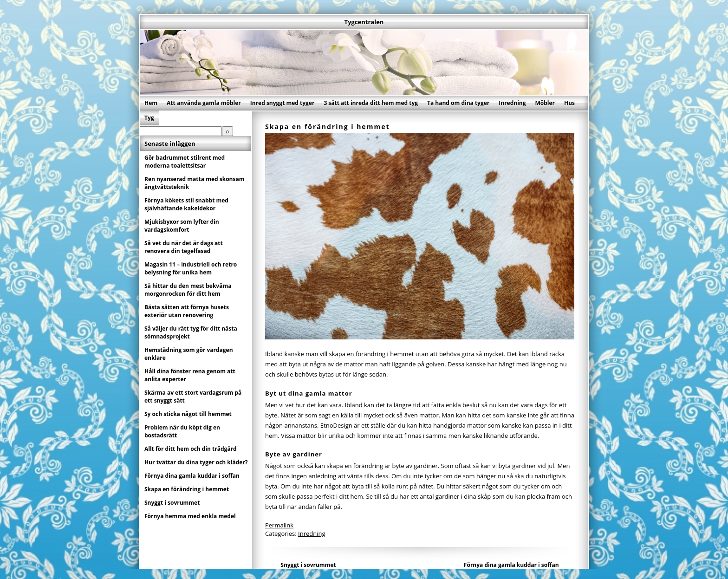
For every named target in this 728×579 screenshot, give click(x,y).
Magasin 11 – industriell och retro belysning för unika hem (191, 268)
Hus (569, 103)
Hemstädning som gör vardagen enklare (189, 354)
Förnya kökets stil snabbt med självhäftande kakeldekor (186, 204)
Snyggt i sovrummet (308, 565)
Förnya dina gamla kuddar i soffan (511, 565)
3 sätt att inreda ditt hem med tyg (371, 103)
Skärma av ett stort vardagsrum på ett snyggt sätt (193, 397)
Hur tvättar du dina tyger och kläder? (196, 462)
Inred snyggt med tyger (283, 103)
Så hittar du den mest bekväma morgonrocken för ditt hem (188, 290)
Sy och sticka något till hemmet (188, 414)
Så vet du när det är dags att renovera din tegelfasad (184, 247)
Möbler (545, 103)
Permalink (279, 525)
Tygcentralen (364, 22)
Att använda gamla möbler (204, 103)
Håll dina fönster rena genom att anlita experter (190, 375)
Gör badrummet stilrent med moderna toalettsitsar (185, 162)
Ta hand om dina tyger (458, 103)
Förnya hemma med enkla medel (190, 516)
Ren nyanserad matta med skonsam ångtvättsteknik (194, 183)
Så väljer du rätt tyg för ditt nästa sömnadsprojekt (191, 332)
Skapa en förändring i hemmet (187, 489)
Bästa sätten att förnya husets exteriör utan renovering (187, 311)
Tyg (149, 118)
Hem (151, 103)
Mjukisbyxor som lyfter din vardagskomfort (182, 226)
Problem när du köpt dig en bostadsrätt (182, 431)
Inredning (512, 103)
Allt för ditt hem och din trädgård (191, 449)
